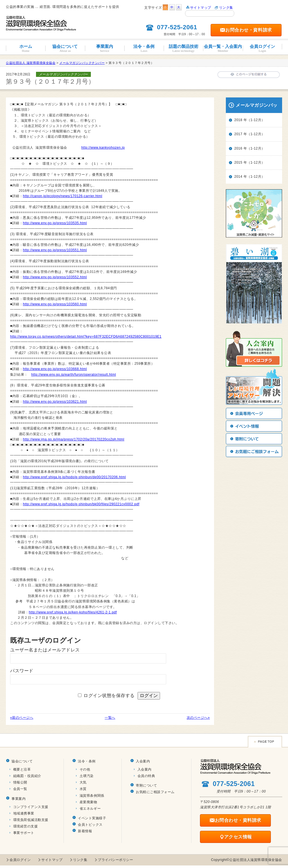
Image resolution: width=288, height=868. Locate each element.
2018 (238, 120)
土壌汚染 (87, 776)
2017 (238, 134)
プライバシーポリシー (115, 860)
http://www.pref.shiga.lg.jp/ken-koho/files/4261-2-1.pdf (73, 612)
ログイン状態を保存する (109, 695)
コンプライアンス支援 (31, 807)
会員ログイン (262, 48)
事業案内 (105, 48)
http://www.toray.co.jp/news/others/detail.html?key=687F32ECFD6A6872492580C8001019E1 (86, 337)
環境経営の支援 (26, 826)
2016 (238, 148)
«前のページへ (22, 718)
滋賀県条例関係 (92, 796)
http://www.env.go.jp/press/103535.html (55, 223)
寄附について (146, 785)
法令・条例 (144, 48)
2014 (238, 177)
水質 (83, 789)
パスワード (22, 671)
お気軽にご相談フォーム (155, 792)
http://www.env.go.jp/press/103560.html (55, 304)
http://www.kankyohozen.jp (103, 148)
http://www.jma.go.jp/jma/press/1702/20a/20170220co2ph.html (74, 439)
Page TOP (265, 742)
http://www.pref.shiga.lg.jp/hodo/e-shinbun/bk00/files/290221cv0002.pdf (81, 504)
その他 (85, 769)
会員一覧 (20, 789)
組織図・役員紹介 (27, 776)
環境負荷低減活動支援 (31, 820)
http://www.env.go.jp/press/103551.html (55, 250)
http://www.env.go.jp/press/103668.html (55, 369)
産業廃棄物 (88, 802)
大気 (83, 782)
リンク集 (226, 8)
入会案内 (143, 761)
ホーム (26, 48)
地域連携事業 (24, 813)
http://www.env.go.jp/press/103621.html (55, 402)
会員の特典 (146, 776)
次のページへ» (198, 718)
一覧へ (110, 718)
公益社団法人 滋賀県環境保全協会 (31, 63)
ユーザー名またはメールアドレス (45, 650)
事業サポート (24, 833)
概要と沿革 (22, 769)
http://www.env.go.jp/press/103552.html (55, 277)
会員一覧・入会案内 (223, 48)
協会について (65, 48)
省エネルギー (90, 809)
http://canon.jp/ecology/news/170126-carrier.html (62, 196)
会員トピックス (90, 825)
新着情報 (85, 831)
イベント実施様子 (92, 818)
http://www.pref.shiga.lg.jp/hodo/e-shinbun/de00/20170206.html (74, 477)
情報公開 (20, 782)
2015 (238, 163)
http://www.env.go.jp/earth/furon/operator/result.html (74, 375)
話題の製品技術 (183, 48)
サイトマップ (201, 8)
